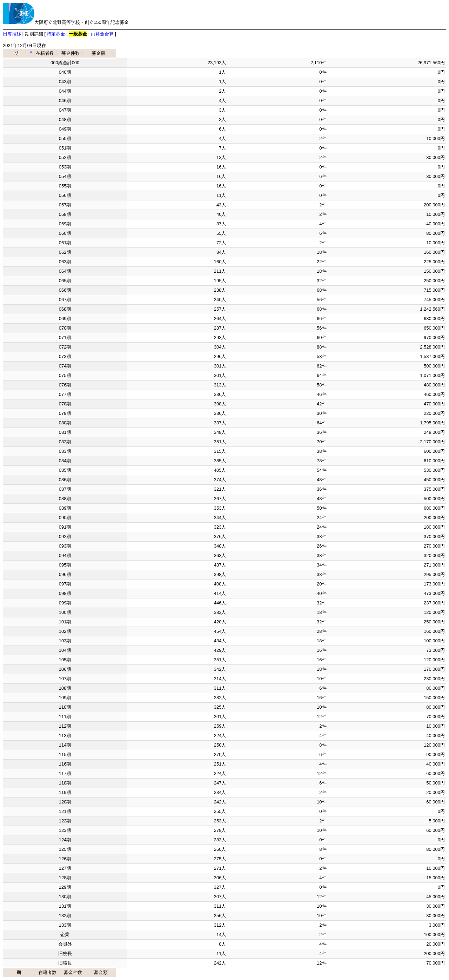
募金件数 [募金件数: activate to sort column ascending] (275, 53)
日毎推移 (12, 34)
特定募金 (56, 34)
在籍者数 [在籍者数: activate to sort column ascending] (175, 53)
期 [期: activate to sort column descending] (63, 53)
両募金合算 (102, 34)
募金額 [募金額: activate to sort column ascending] (385, 53)
